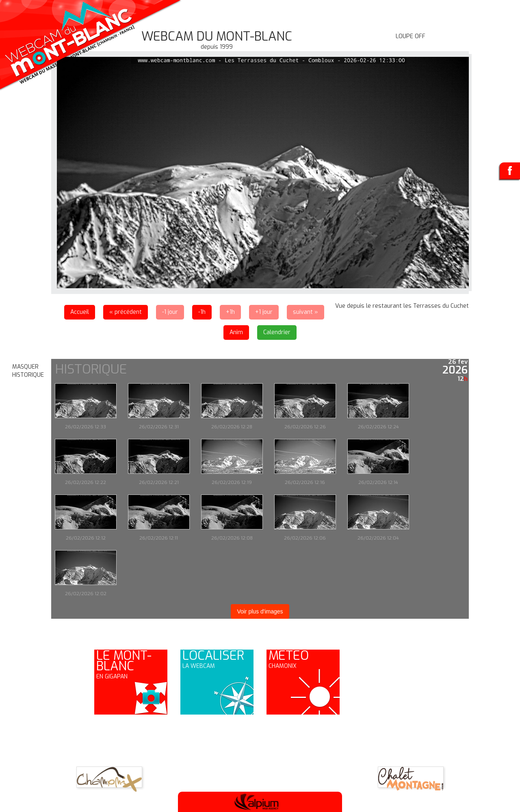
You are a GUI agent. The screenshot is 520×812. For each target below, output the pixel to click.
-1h (202, 312)
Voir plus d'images (260, 611)
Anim (236, 332)
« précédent (126, 312)
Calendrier (277, 332)
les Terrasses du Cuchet (436, 306)
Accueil (80, 312)
